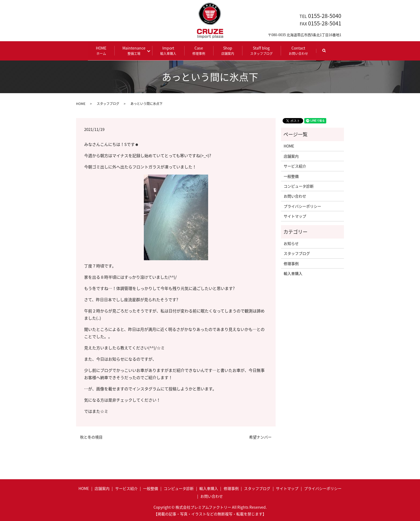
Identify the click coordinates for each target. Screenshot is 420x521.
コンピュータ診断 (299, 186)
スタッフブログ (108, 103)
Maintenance (136, 50)
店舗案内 (291, 156)
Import (167, 50)
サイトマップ (295, 216)
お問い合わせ (295, 196)
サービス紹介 (295, 166)
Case (197, 50)
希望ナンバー (260, 437)
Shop (226, 50)
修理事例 (291, 263)
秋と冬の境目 (91, 437)
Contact (297, 50)
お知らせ (291, 243)
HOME (103, 50)
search (327, 53)
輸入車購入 (293, 273)
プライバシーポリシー (302, 206)
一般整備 (291, 176)
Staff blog (260, 50)
